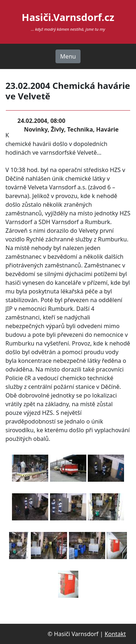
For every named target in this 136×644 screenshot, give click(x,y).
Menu (68, 56)
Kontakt (115, 634)
